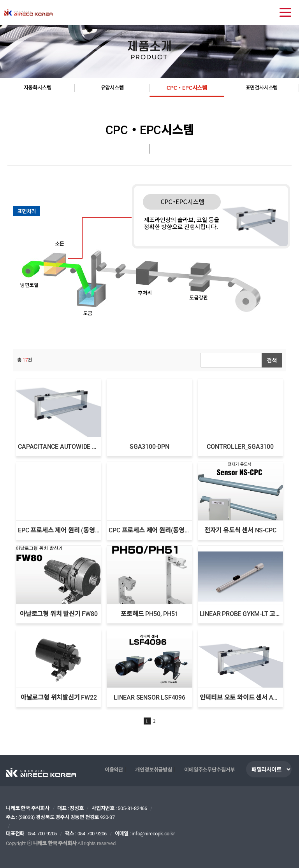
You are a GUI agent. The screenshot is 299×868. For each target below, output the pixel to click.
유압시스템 (112, 88)
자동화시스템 (38, 88)
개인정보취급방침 (153, 770)
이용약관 (114, 770)
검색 (272, 360)
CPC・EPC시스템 (187, 88)
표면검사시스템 (262, 88)
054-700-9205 (42, 834)
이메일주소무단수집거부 (209, 770)
